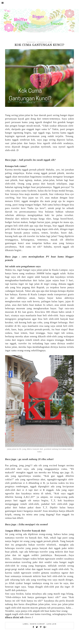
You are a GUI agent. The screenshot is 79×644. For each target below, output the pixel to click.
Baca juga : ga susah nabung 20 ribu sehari (29, 459)
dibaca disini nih (14, 617)
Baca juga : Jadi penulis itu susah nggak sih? (30, 160)
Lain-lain (51, 624)
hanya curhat (38, 624)
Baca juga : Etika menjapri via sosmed (26, 524)
